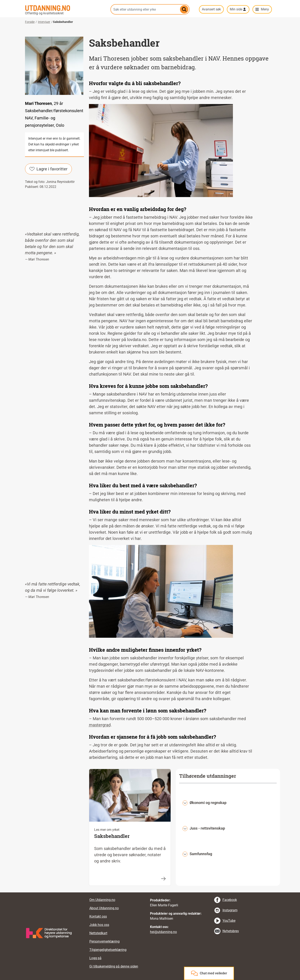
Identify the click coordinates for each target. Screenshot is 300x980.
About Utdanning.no (104, 908)
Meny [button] (265, 9)
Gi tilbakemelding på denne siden (114, 966)
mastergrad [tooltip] (100, 725)
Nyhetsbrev (231, 931)
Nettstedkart (98, 933)
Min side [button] (236, 9)
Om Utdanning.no (102, 900)
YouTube (229, 921)
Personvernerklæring (104, 941)
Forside (30, 22)
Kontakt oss (98, 916)
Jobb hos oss (99, 925)
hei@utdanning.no (163, 932)
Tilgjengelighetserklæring (108, 950)
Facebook (230, 900)
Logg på (95, 958)
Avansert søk (211, 9)
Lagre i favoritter (48, 169)
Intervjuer (44, 22)
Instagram (230, 910)
